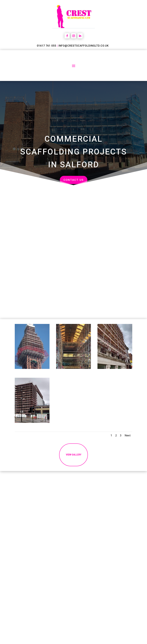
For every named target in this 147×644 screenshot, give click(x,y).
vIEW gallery (74, 458)
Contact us (74, 180)
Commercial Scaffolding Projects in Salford (74, 152)
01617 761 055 (46, 46)
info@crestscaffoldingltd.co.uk (84, 46)
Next (128, 435)
